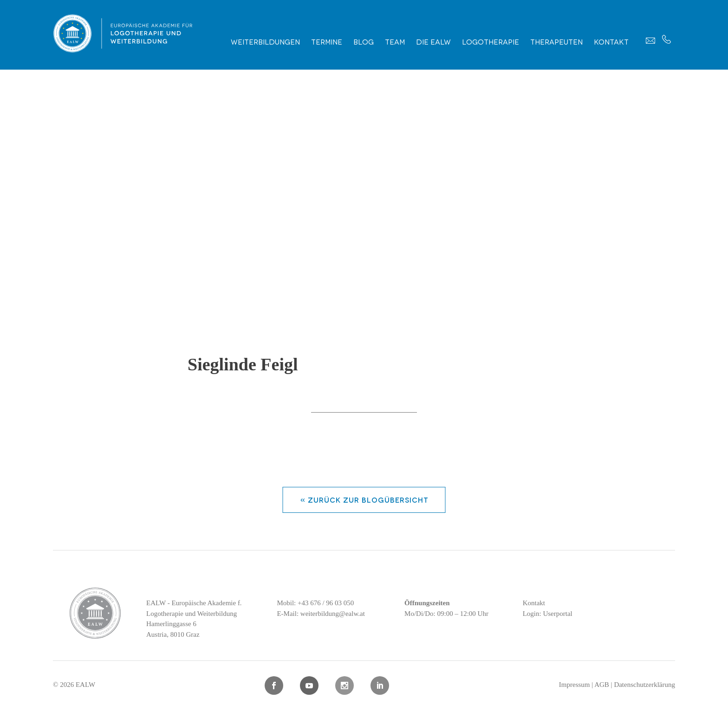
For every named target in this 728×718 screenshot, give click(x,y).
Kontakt (611, 41)
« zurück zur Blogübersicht (364, 499)
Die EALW (433, 41)
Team (395, 41)
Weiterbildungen (265, 41)
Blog (364, 41)
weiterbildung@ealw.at (333, 614)
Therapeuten (556, 41)
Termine (327, 41)
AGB (602, 685)
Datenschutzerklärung (644, 685)
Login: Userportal (548, 614)
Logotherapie (491, 41)
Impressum (575, 685)
